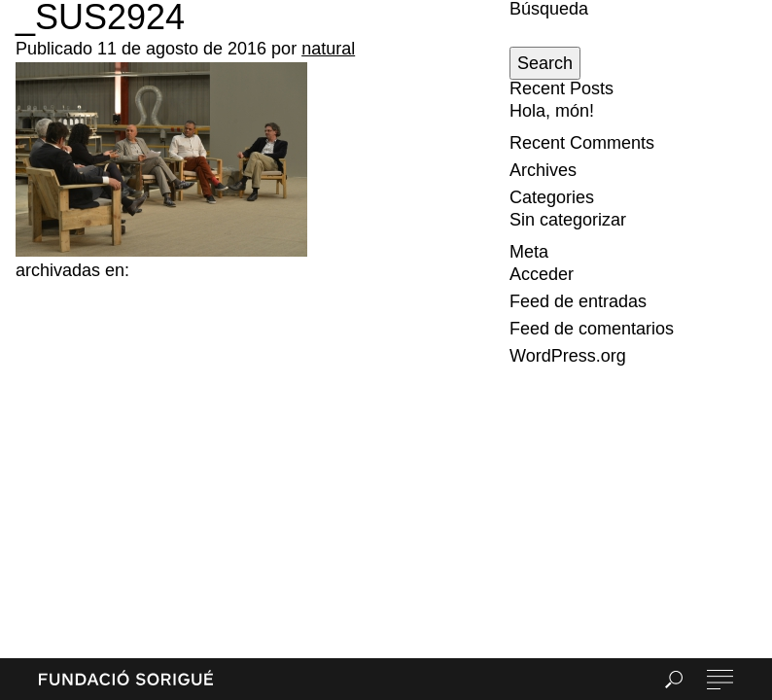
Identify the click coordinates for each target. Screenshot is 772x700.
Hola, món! (552, 111)
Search (545, 63)
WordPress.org (568, 356)
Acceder (542, 274)
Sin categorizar (568, 220)
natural (328, 49)
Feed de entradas (578, 301)
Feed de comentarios (592, 329)
